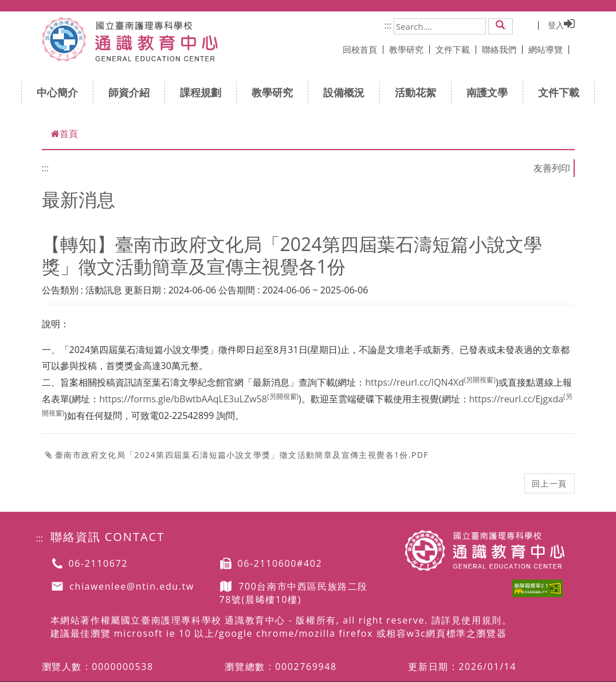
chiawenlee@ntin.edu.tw (132, 587)
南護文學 (491, 92)
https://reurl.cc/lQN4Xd (430, 382)
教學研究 (409, 49)
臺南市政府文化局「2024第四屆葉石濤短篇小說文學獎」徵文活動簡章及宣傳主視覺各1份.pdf (237, 455)
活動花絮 (419, 92)
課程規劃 (204, 92)
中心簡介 (61, 92)
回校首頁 (363, 49)
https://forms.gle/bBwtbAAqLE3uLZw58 (199, 399)
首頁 (64, 134)
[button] (501, 26)
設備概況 (348, 92)
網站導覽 (549, 49)
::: (388, 25)
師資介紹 (133, 92)
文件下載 (456, 49)
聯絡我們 (502, 49)
